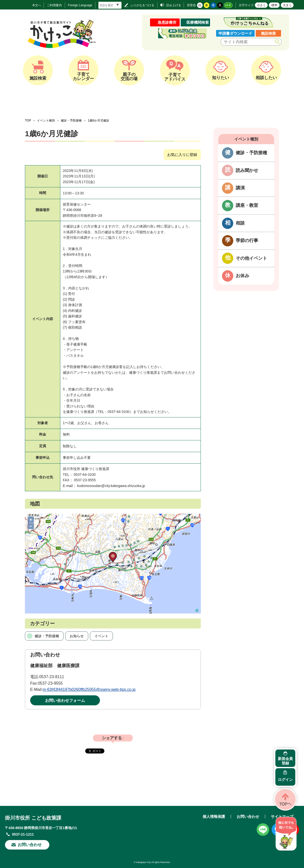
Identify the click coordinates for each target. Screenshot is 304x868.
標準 (274, 5)
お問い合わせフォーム (65, 700)
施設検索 (268, 33)
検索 (278, 42)
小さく (261, 5)
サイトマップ (282, 816)
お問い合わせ (30, 845)
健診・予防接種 (71, 121)
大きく (287, 5)
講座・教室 (247, 205)
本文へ (37, 5)
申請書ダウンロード (235, 33)
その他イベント (251, 258)
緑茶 (228, 5)
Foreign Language (80, 5)
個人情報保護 (214, 816)
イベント (101, 636)
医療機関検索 (198, 22)
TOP (28, 121)
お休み (242, 276)
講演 (240, 188)
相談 (240, 223)
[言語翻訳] (110, 5)
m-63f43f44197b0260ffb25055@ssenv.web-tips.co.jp (89, 689)
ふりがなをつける (142, 5)
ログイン (285, 780)
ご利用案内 (54, 5)
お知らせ (77, 636)
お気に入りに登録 (182, 155)
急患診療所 (167, 22)
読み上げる (174, 5)
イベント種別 (46, 121)
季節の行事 (247, 241)
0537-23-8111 (52, 677)
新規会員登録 (285, 761)
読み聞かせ (247, 170)
